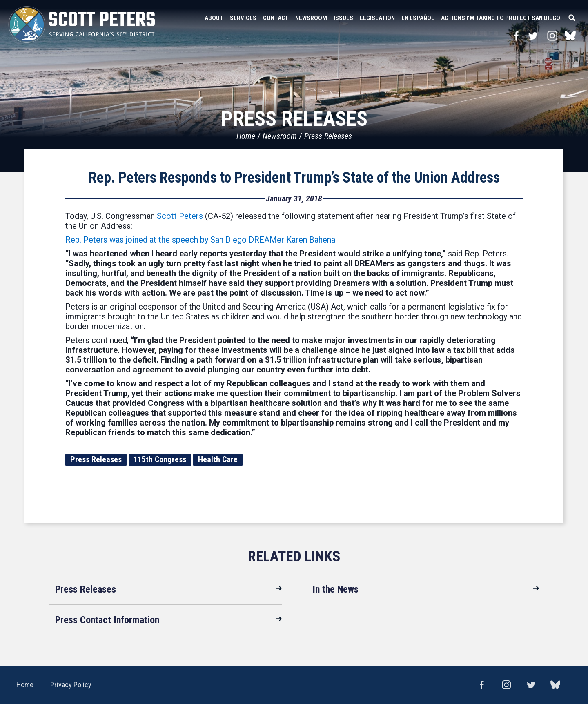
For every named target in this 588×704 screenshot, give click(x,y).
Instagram (552, 36)
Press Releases (328, 136)
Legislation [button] (377, 18)
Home (246, 136)
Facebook (516, 36)
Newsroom (280, 136)
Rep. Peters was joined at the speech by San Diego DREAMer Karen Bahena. (201, 240)
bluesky (570, 36)
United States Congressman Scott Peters (82, 25)
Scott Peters (180, 216)
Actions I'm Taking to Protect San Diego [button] (501, 18)
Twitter (533, 36)
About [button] (214, 18)
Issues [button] (343, 18)
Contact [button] (276, 18)
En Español (418, 18)
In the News (335, 589)
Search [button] (572, 18)
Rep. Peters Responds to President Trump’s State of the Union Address (294, 178)
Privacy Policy (71, 685)
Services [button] (243, 18)
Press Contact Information (107, 620)
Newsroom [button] (311, 18)
